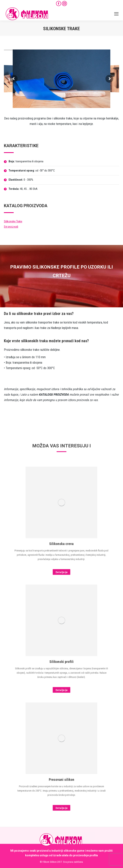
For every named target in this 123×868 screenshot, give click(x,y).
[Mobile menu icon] (116, 14)
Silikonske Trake (13, 221)
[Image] (61, 818)
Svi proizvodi (11, 227)
